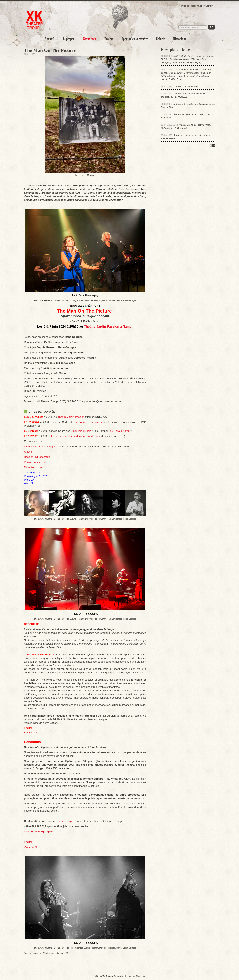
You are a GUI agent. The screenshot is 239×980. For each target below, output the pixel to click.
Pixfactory (140, 976)
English (28, 842)
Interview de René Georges (40, 446)
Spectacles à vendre (135, 39)
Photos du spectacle (36, 462)
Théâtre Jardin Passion (71, 417)
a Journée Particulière (90, 422)
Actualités (89, 39)
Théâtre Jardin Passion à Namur (108, 326)
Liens (201, 6)
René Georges (66, 821)
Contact (209, 6)
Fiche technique (33, 467)
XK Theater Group (34, 17)
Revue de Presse (188, 6)
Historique (180, 39)
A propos (69, 39)
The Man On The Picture (185, 86)
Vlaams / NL (31, 847)
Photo (160, 39)
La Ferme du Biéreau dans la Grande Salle (76, 436)
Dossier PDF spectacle (37, 457)
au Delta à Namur (121, 431)
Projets (109, 39)
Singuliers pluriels (81, 431)
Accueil (49, 39)
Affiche (28, 452)
